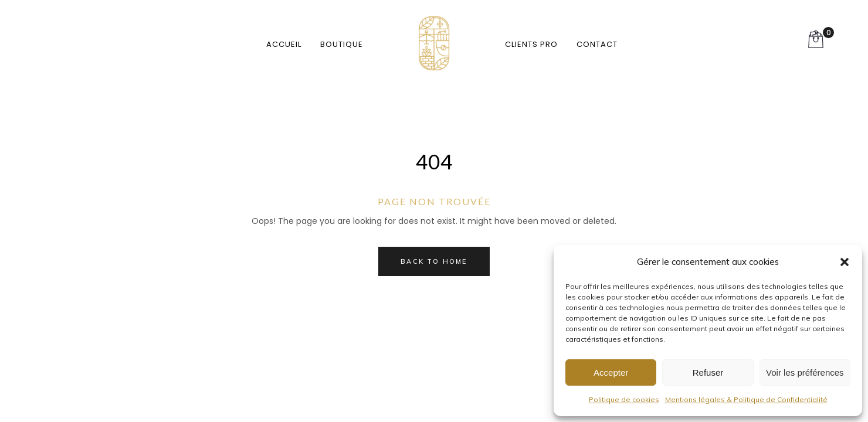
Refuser (708, 372)
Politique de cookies (624, 399)
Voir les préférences (805, 372)
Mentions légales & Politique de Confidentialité (746, 399)
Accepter (611, 372)
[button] (845, 262)
